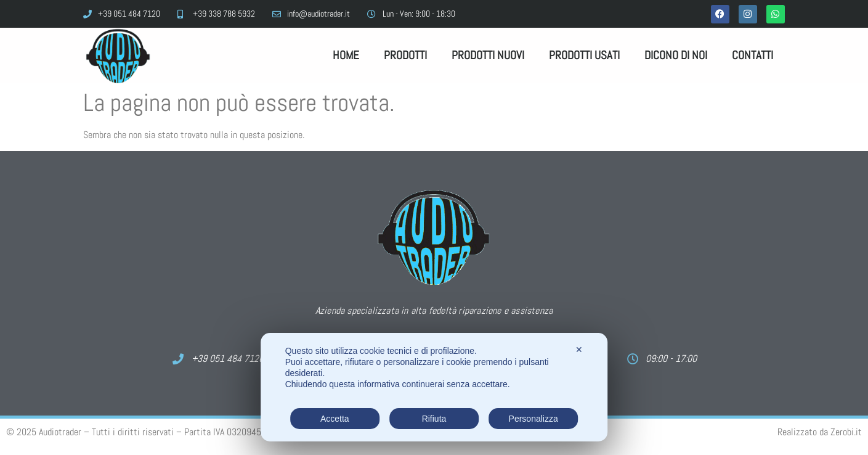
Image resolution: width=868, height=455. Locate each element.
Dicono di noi (676, 55)
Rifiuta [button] (434, 419)
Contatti (752, 55)
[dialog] (434, 387)
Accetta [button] (335, 419)
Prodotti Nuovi (488, 55)
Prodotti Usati (584, 55)
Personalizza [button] (533, 419)
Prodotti (405, 55)
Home (346, 55)
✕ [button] (579, 350)
